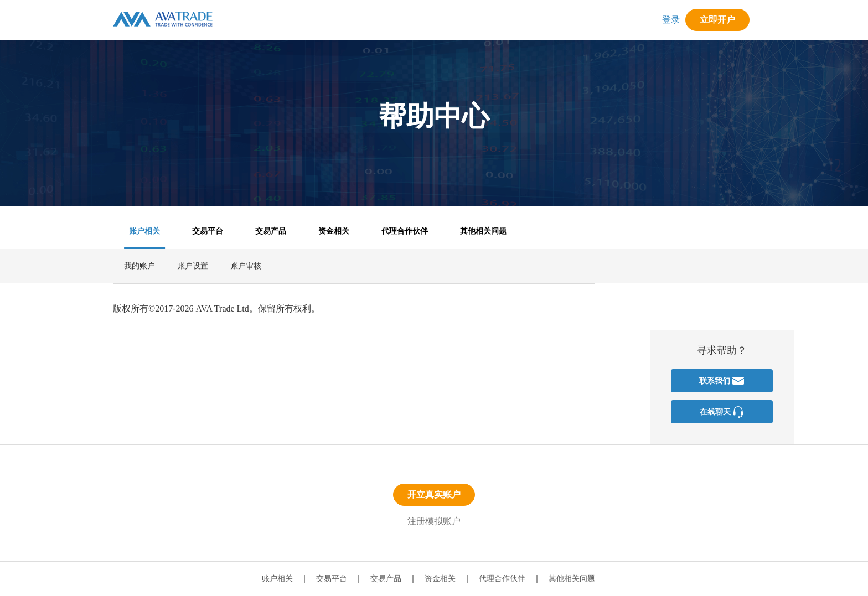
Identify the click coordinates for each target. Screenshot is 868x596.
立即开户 (717, 20)
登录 (671, 20)
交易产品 (271, 231)
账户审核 (246, 266)
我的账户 (139, 266)
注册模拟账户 (434, 521)
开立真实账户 (434, 494)
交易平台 (208, 231)
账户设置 (193, 266)
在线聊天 (722, 412)
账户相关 (144, 231)
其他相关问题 (483, 231)
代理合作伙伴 (405, 231)
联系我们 (722, 381)
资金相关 (334, 231)
